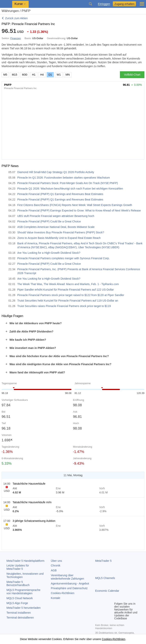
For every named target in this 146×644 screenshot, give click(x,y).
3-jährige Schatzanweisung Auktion (34, 521)
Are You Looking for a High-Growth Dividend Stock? (49, 253)
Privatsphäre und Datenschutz (69, 588)
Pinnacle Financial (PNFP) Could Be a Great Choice (49, 221)
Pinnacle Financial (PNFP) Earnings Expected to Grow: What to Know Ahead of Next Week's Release (79, 210)
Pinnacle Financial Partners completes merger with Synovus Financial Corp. (63, 258)
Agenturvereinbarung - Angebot (70, 583)
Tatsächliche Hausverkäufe (29, 484)
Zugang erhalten (124, 4)
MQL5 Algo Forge (17, 603)
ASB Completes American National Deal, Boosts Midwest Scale (56, 227)
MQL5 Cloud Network (20, 598)
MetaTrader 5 (103, 561)
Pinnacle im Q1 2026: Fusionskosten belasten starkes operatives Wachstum (64, 178)
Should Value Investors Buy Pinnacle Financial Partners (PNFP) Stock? (61, 232)
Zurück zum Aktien (16, 18)
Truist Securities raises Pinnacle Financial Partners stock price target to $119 (64, 306)
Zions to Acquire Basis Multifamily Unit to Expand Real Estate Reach (59, 238)
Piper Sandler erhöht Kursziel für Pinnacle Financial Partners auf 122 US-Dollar (66, 290)
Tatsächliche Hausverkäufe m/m (32, 502)
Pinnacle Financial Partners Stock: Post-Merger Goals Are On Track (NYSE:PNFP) (68, 183)
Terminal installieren (19, 613)
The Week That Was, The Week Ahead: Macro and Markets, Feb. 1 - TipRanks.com (68, 284)
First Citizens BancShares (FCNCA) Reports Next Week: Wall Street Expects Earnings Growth (75, 205)
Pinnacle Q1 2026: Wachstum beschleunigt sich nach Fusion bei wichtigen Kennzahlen (70, 189)
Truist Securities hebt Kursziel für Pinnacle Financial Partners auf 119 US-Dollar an (68, 301)
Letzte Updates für (18, 567)
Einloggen (104, 4)
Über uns (56, 561)
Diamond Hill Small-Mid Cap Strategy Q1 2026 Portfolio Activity (56, 172)
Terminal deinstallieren (20, 618)
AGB (54, 570)
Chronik (56, 565)
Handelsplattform (25, 561)
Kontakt (55, 598)
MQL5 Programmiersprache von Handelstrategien (23, 592)
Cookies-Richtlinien (63, 593)
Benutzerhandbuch (18, 584)
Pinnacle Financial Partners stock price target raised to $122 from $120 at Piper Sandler (71, 295)
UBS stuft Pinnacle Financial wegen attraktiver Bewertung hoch (56, 216)
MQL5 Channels (105, 578)
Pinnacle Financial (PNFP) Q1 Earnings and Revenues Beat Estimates (60, 194)
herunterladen (24, 608)
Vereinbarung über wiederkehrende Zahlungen (68, 577)
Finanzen (16, 38)
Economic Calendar (107, 591)
